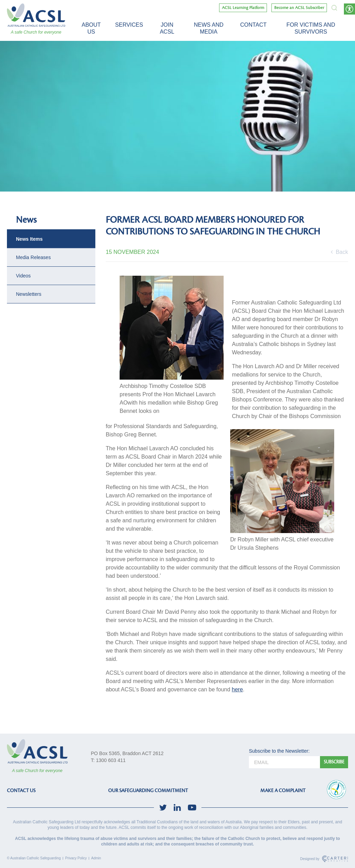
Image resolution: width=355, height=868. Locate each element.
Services (129, 25)
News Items (29, 239)
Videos (23, 276)
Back (339, 252)
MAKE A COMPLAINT (283, 791)
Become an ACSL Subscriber (299, 8)
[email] (284, 762)
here (237, 689)
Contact (253, 25)
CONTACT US (21, 791)
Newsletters (29, 294)
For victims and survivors (311, 28)
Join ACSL (167, 28)
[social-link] (163, 808)
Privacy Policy (76, 858)
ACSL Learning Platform (243, 8)
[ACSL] (36, 15)
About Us (91, 28)
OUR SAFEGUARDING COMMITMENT (148, 791)
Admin (96, 858)
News (26, 220)
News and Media (209, 28)
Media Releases (33, 257)
